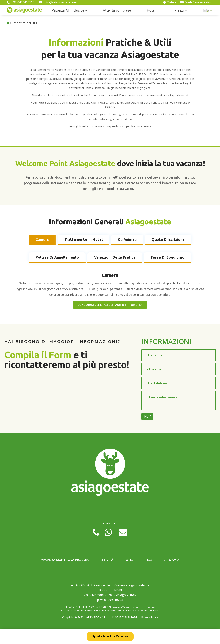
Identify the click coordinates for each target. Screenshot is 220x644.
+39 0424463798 (20, 2)
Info (206, 10)
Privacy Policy (150, 617)
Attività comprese (117, 10)
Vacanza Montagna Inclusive (65, 560)
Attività (106, 560)
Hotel (151, 10)
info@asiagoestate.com (58, 2)
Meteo (169, 2)
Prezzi (179, 10)
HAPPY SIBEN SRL (96, 617)
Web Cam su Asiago (197, 2)
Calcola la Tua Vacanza (110, 636)
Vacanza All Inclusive (68, 10)
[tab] (42, 240)
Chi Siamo (171, 560)
